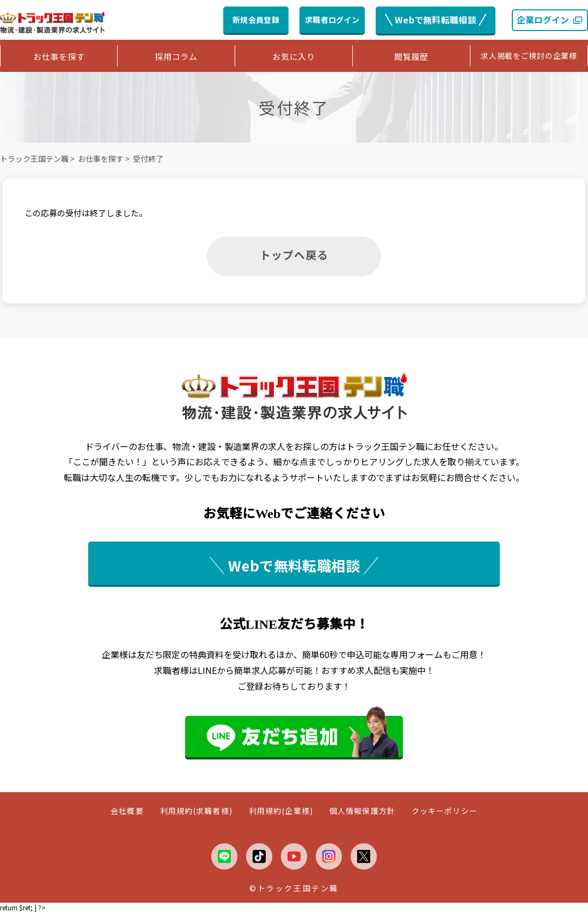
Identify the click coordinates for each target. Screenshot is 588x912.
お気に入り (294, 56)
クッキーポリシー (445, 811)
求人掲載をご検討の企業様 (529, 56)
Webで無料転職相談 (436, 20)
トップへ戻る (294, 255)
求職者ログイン (332, 20)
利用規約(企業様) (281, 811)
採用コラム (176, 56)
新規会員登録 (256, 20)
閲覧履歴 (411, 56)
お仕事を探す (59, 56)
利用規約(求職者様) (196, 811)
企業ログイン (550, 20)
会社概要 (127, 811)
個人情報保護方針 (362, 811)
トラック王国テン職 (34, 159)
